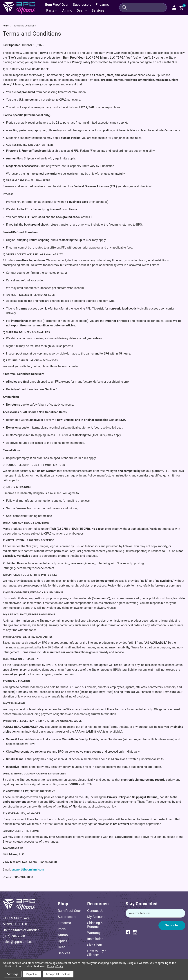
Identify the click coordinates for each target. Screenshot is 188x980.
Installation (95, 939)
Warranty (94, 933)
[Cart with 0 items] (182, 8)
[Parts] (52, 10)
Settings (13, 974)
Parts (62, 929)
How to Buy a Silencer (97, 953)
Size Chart (95, 945)
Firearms (64, 923)
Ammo (63, 935)
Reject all (32, 974)
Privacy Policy (55, 966)
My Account (96, 917)
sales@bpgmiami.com (19, 942)
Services (64, 953)
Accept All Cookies (58, 974)
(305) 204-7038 (14, 936)
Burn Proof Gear (69, 911)
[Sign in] (174, 8)
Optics (62, 941)
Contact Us (95, 911)
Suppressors (67, 917)
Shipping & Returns (95, 925)
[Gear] (82, 10)
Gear (61, 947)
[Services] (100, 10)
